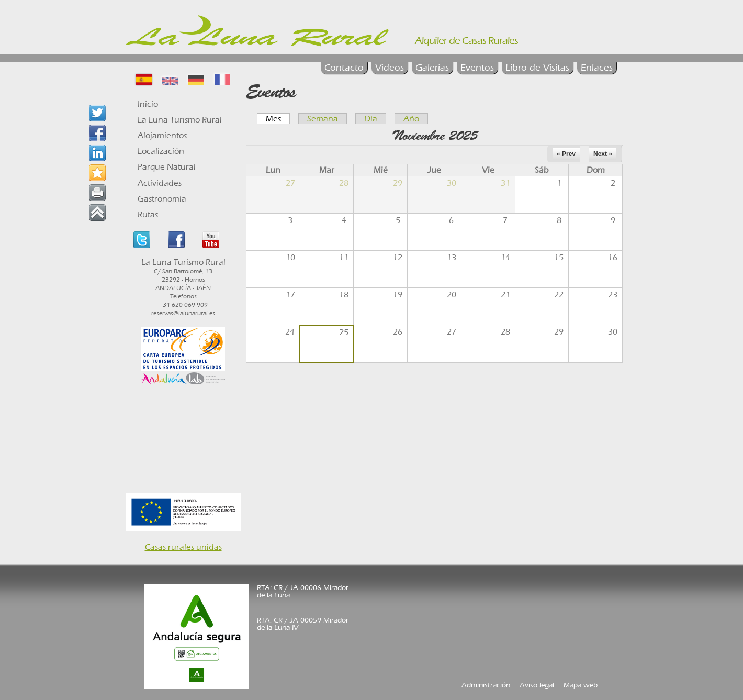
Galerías (432, 68)
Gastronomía (162, 199)
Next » (603, 154)
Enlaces (597, 68)
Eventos (477, 68)
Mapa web (581, 685)
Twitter (142, 240)
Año (411, 119)
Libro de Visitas (537, 68)
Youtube (211, 240)
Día (371, 119)
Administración (486, 685)
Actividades (160, 183)
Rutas (148, 214)
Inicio (148, 104)
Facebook (176, 240)
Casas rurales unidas (183, 547)
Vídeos (390, 68)
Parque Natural (167, 167)
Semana (323, 119)
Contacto (344, 68)
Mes (278, 119)
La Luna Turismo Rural (180, 120)
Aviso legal (537, 685)
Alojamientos (162, 135)
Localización (161, 151)
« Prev (566, 154)
